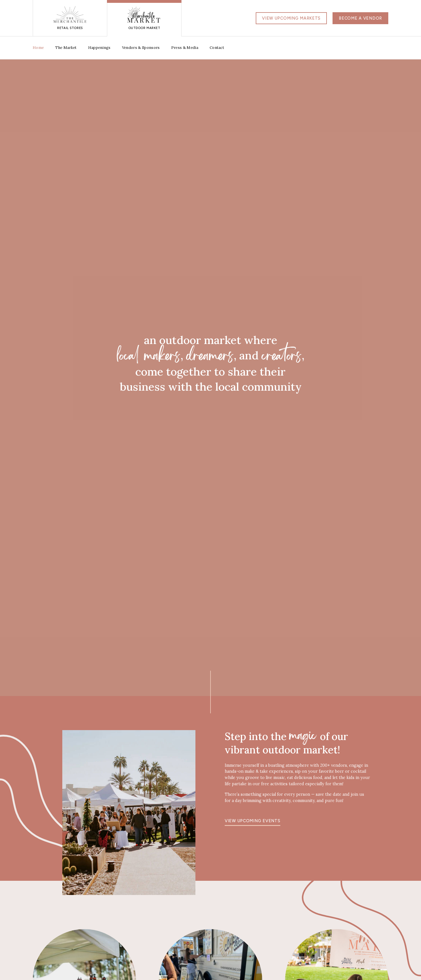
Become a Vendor (360, 18)
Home (38, 48)
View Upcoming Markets (291, 18)
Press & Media (185, 48)
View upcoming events (252, 821)
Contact (217, 48)
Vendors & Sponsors (141, 48)
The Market (66, 48)
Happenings (99, 48)
